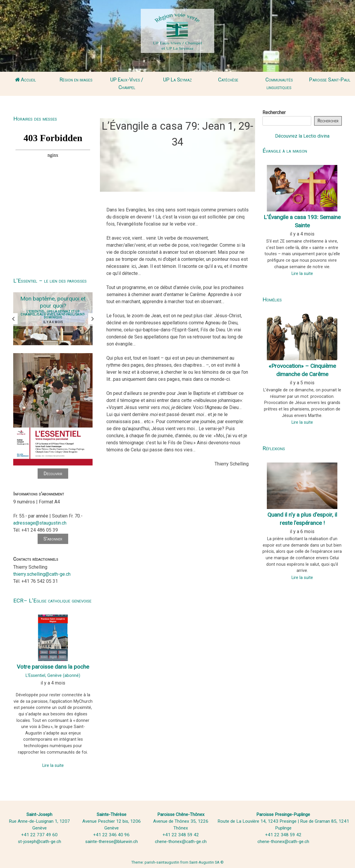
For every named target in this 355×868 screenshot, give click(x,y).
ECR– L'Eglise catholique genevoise (52, 601)
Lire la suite (53, 766)
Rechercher (274, 112)
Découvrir (53, 474)
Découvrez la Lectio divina (302, 136)
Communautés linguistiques (279, 84)
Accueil (25, 80)
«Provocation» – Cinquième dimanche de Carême (302, 370)
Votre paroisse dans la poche (53, 667)
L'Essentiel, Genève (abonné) (53, 676)
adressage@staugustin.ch (40, 523)
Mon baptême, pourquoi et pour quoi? (53, 302)
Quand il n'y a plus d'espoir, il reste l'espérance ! (302, 519)
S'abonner (53, 539)
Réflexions (274, 448)
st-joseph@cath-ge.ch (40, 842)
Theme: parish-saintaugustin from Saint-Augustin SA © (177, 862)
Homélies (272, 299)
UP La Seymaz (177, 80)
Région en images (76, 80)
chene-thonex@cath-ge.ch (181, 842)
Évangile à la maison (285, 151)
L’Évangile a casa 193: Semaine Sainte (302, 221)
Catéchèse (228, 80)
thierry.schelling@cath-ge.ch (42, 574)
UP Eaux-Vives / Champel (127, 84)
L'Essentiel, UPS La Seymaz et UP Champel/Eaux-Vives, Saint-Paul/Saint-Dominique (53, 314)
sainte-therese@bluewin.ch (112, 842)
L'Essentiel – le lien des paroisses (50, 281)
